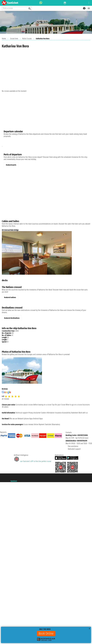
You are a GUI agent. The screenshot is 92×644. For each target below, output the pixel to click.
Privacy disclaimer (35, 413)
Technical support (22, 413)
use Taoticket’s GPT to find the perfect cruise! (33, 461)
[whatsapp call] (41, 3)
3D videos (5, 407)
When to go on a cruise (74, 405)
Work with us (83, 413)
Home (4, 39)
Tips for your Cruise (59, 405)
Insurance (58, 413)
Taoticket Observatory (52, 424)
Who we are (13, 419)
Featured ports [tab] (11, 165)
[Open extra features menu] (17, 8)
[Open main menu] (89, 8)
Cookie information (48, 413)
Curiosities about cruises (24, 405)
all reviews (5, 399)
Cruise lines (14, 39)
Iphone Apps (28, 419)
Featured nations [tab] (10, 297)
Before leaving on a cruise (42, 405)
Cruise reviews (28, 424)
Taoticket (14, 481)
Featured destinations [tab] (12, 318)
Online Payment (39, 424)
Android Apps (38, 419)
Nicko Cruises (27, 39)
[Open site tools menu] (89, 3)
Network (21, 419)
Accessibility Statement (70, 413)
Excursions (86, 405)
